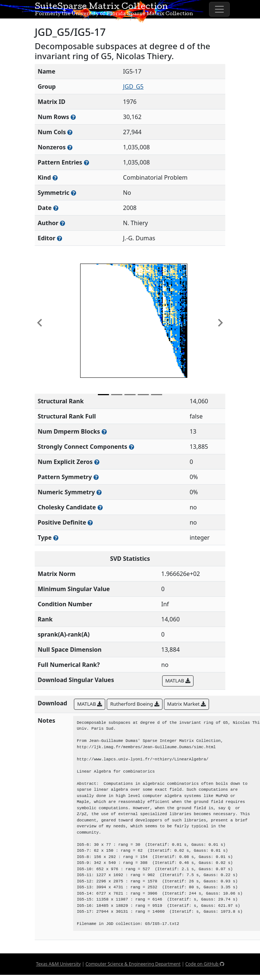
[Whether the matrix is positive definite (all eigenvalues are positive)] (90, 523)
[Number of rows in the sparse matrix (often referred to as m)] (73, 117)
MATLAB (178, 681)
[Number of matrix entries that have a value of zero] (97, 462)
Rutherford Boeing (134, 704)
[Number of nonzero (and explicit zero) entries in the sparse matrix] (86, 162)
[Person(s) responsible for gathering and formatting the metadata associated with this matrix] (59, 238)
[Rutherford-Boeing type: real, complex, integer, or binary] (56, 538)
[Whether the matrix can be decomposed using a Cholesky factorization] (100, 507)
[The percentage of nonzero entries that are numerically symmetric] (99, 492)
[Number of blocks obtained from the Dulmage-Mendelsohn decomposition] (104, 432)
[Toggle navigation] (219, 9)
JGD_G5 (133, 87)
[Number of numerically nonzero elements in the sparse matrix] (70, 147)
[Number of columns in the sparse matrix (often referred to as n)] (70, 132)
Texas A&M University (58, 964)
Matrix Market (187, 704)
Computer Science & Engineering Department (133, 964)
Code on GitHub (205, 964)
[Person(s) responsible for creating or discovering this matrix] (62, 223)
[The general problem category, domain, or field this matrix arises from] (55, 178)
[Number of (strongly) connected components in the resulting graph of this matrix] (131, 447)
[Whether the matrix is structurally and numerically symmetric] (73, 193)
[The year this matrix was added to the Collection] (56, 208)
